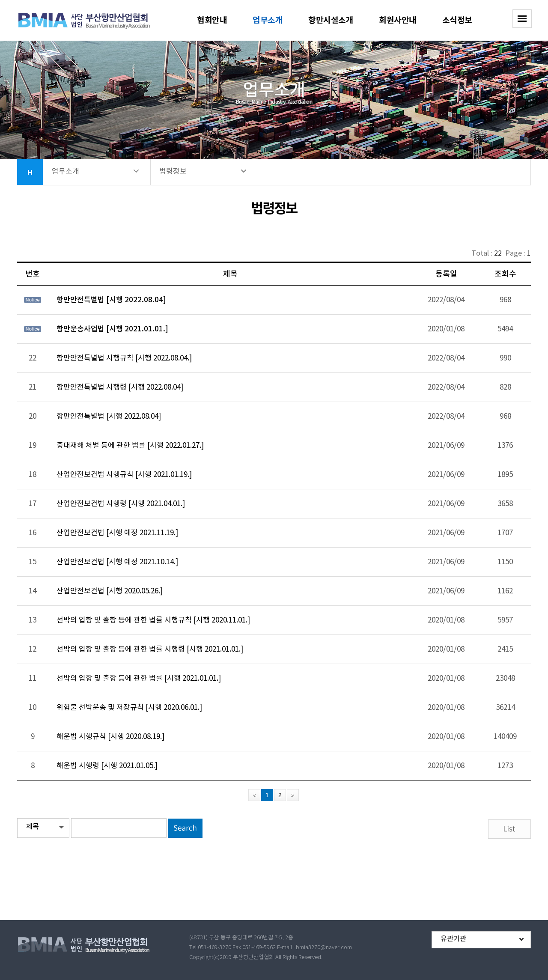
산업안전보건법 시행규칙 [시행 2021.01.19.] (124, 475)
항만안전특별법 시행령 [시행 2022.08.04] (120, 387)
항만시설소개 (331, 20)
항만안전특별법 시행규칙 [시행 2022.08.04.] (124, 358)
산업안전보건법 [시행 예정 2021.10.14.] (117, 562)
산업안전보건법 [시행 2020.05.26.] (110, 591)
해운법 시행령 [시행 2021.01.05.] (107, 766)
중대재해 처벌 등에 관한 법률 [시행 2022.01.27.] (130, 446)
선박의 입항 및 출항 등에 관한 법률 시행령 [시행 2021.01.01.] (150, 649)
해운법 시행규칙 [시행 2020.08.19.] (110, 737)
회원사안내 (398, 20)
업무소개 (268, 20)
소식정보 (457, 20)
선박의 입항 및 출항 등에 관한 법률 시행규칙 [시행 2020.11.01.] (153, 620)
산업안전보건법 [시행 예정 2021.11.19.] (117, 533)
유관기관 (453, 939)
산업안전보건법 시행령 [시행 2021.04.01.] (121, 504)
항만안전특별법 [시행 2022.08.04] (111, 300)
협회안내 (212, 20)
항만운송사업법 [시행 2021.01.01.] (112, 329)
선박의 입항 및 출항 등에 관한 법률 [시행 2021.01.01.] (139, 679)
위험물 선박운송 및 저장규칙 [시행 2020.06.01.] (129, 708)
